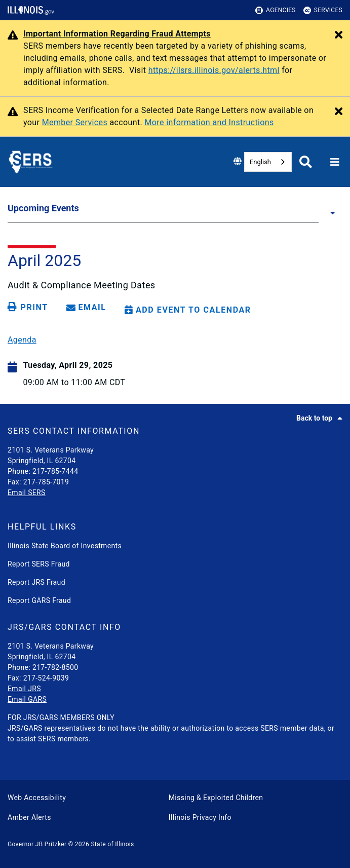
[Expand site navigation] (335, 162)
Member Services (75, 122)
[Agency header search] (306, 162)
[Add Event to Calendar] (188, 310)
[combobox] (268, 162)
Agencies (276, 10)
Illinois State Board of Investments (65, 546)
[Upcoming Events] (330, 212)
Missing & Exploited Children (216, 798)
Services (323, 10)
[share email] (88, 307)
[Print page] (29, 307)
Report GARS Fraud (39, 600)
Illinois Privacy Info (200, 817)
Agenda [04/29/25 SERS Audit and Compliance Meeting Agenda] (22, 340)
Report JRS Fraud (36, 582)
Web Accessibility (37, 798)
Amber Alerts (29, 817)
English (260, 162)
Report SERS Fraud (39, 564)
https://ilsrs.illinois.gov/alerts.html (214, 70)
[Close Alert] (339, 35)
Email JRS (24, 689)
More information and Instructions (209, 122)
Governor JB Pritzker (37, 844)
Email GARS (27, 699)
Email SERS (27, 493)
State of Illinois (112, 844)
